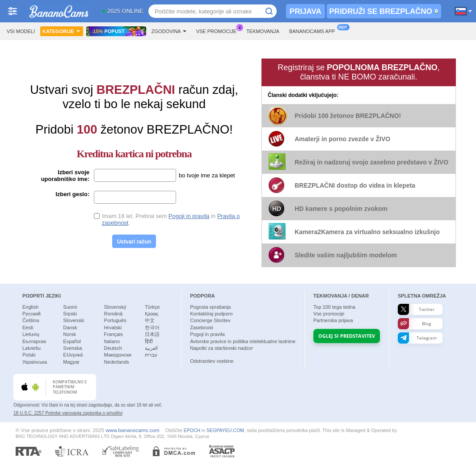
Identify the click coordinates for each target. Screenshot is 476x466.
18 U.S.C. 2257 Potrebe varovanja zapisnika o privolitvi (68, 413)
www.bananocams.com (133, 430)
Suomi (70, 307)
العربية (151, 348)
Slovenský (115, 307)
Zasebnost (201, 327)
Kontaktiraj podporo (211, 314)
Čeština (31, 320)
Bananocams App (314, 30)
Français (114, 334)
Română (114, 314)
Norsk (70, 334)
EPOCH (192, 430)
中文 (150, 320)
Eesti (28, 327)
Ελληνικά (73, 355)
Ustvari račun (134, 242)
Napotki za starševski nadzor (221, 348)
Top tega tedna (334, 307)
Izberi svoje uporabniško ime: (65, 176)
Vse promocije (219, 30)
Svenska (72, 348)
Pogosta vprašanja (210, 307)
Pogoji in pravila (189, 216)
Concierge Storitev (210, 320)
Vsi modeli (21, 31)
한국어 (152, 327)
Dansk (70, 327)
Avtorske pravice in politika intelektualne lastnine (243, 341)
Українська (35, 362)
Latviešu (32, 348)
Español (72, 341)
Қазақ (152, 314)
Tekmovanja (263, 31)
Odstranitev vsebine (212, 361)
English (30, 307)
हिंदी (149, 341)
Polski (29, 355)
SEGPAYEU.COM (225, 430)
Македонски (118, 355)
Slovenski (74, 320)
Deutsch (113, 348)
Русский (32, 314)
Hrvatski (113, 327)
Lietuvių (31, 334)
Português (115, 320)
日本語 (152, 334)
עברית (151, 355)
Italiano (112, 341)
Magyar (71, 362)
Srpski (70, 314)
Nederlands (117, 362)
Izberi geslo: (72, 194)
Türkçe (152, 307)
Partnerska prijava (333, 320)
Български (34, 341)
